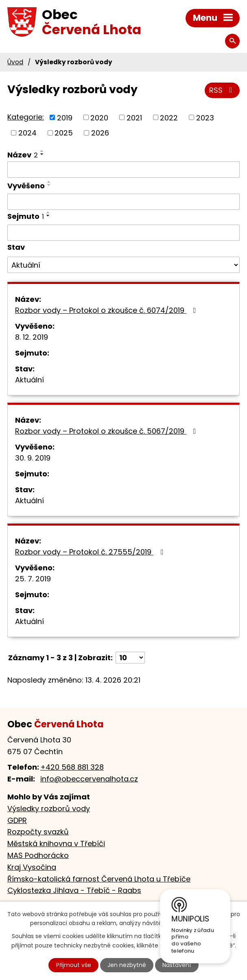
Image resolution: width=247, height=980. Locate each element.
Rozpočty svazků (38, 832)
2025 (64, 133)
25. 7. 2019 (33, 579)
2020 (99, 117)
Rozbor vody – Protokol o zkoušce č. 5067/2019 (107, 431)
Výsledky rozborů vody (49, 809)
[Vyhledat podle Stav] (123, 265)
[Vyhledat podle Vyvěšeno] (123, 202)
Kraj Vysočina (32, 867)
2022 (169, 117)
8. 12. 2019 (32, 337)
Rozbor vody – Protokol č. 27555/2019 (91, 552)
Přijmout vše (74, 965)
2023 (205, 117)
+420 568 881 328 (72, 767)
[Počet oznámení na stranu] (130, 658)
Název (23, 155)
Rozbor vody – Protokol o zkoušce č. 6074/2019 (107, 310)
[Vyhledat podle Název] (123, 170)
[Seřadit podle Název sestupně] (42, 154)
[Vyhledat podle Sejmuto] (123, 233)
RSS (222, 90)
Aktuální (30, 380)
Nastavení (177, 965)
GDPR (17, 820)
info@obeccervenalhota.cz (89, 779)
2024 (27, 133)
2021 (134, 117)
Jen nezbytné (127, 965)
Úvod (15, 62)
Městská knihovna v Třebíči (56, 844)
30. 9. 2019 (33, 458)
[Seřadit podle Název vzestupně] (42, 151)
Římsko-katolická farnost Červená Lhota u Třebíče (99, 879)
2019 (65, 117)
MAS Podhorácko (38, 855)
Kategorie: (26, 117)
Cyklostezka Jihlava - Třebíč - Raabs (74, 890)
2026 (100, 133)
